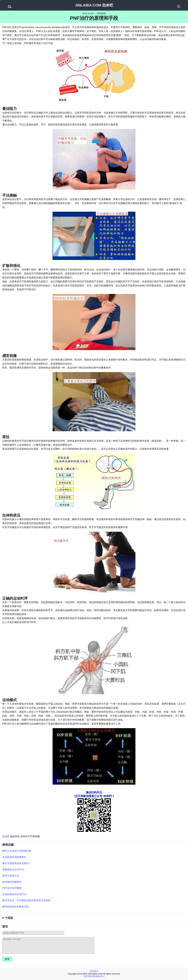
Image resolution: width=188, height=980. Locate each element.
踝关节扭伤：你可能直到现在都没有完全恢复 (26, 900)
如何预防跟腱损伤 (12, 882)
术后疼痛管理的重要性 (14, 857)
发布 (7, 959)
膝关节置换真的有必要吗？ (17, 863)
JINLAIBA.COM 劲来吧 (94, 5)
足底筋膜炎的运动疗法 (14, 894)
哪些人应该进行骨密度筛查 (17, 851)
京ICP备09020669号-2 (94, 976)
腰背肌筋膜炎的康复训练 (16, 907)
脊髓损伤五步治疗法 (13, 869)
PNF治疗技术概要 (12, 888)
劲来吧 (6, 836)
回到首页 (94, 971)
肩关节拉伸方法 (11, 876)
